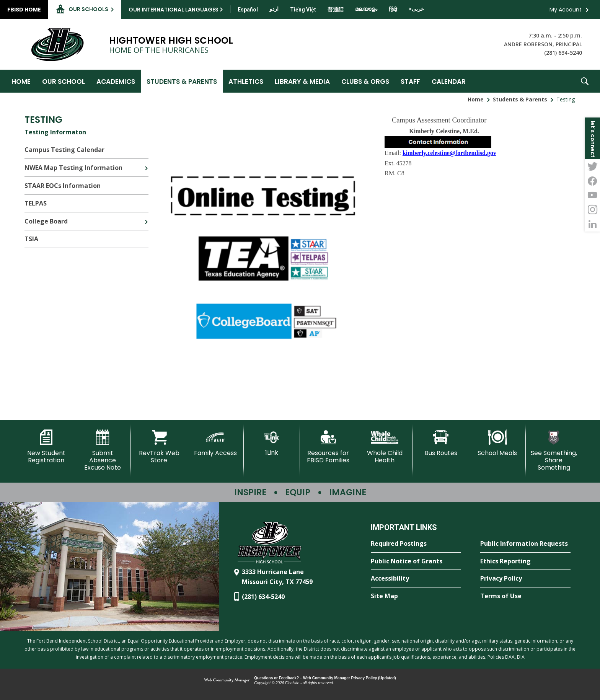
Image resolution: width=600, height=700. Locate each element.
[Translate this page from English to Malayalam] (366, 9)
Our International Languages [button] (174, 10)
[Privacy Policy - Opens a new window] (525, 579)
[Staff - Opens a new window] (410, 81)
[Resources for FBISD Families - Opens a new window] (328, 447)
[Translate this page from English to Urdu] (274, 9)
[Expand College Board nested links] (146, 216)
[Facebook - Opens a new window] (592, 181)
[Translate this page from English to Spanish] (248, 10)
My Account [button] (566, 10)
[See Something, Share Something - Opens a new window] (554, 451)
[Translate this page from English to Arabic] (416, 9)
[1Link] (272, 443)
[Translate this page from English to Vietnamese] (303, 10)
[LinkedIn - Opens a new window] (592, 224)
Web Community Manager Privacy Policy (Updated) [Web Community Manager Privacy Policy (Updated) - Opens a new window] (350, 678)
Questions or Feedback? (276, 678)
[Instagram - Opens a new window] (592, 210)
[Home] (21, 81)
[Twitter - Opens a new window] (592, 166)
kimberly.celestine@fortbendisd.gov (449, 153)
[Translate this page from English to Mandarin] (336, 10)
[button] (585, 81)
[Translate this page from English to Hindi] (393, 10)
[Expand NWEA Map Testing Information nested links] (146, 163)
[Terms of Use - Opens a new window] (525, 596)
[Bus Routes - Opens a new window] (441, 443)
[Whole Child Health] (384, 447)
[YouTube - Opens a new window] (592, 195)
